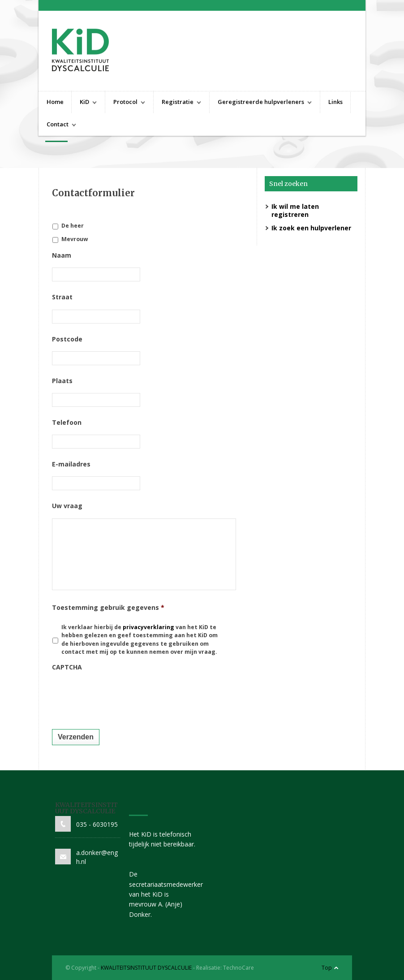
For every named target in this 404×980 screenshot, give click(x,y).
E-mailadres (71, 464)
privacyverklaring (149, 627)
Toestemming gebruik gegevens (108, 608)
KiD (84, 103)
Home (55, 102)
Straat (62, 297)
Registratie (177, 103)
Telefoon (67, 423)
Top (327, 968)
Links (335, 102)
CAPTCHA (67, 667)
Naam (62, 255)
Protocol (125, 103)
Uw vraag (67, 506)
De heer (73, 226)
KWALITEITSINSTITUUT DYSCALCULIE (146, 968)
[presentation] (120, 697)
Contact (57, 125)
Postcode (67, 339)
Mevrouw (75, 239)
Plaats (62, 381)
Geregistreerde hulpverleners (261, 103)
